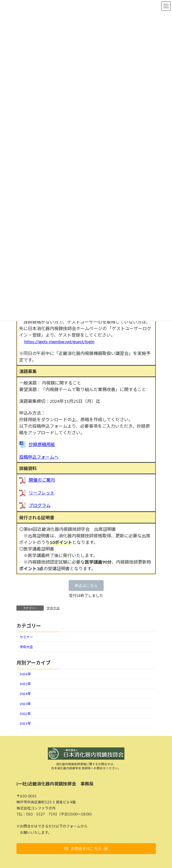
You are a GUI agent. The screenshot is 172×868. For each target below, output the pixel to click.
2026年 (25, 674)
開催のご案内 (42, 480)
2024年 (25, 694)
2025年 (25, 684)
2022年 (25, 714)
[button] (86, 586)
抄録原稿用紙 (42, 444)
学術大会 (53, 608)
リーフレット (42, 493)
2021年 (25, 723)
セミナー (26, 637)
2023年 (25, 704)
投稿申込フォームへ (39, 457)
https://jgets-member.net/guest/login (59, 341)
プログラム (40, 505)
